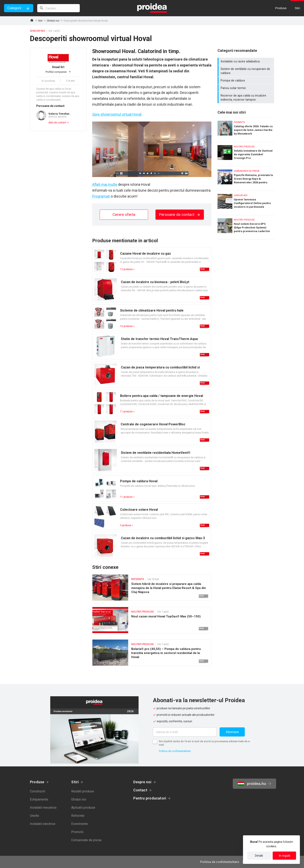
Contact (140, 790)
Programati (101, 196)
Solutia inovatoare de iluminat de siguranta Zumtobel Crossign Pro (246, 153)
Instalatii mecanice (43, 808)
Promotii (77, 832)
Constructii (38, 791)
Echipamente (39, 799)
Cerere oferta (124, 215)
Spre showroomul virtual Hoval (117, 114)
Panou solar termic (246, 88)
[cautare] (59, 8)
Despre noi (142, 782)
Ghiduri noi (53, 21)
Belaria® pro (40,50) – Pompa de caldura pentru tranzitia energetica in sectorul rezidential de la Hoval (152, 653)
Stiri (40, 21)
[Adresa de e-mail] (185, 732)
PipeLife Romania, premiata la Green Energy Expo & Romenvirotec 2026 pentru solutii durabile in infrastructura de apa (246, 178)
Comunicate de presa (86, 840)
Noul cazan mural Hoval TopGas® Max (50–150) (152, 620)
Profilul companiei (58, 69)
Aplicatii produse (83, 808)
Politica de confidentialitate (175, 751)
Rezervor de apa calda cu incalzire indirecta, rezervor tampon (246, 98)
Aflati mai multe (105, 184)
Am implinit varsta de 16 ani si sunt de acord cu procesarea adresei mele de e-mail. (205, 743)
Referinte (78, 816)
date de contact (57, 123)
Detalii (259, 856)
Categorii (14, 8)
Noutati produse (83, 791)
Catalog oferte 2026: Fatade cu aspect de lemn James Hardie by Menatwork (246, 129)
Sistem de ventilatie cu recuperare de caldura (246, 71)
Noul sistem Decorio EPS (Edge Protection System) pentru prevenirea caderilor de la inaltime (246, 227)
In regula (284, 856)
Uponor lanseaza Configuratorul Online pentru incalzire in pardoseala (246, 202)
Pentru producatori (150, 798)
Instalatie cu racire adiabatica (246, 61)
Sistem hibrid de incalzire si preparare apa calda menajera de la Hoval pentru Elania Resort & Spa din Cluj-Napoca (152, 588)
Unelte (34, 816)
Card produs (152, 261)
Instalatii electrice (43, 824)
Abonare (232, 732)
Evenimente (80, 824)
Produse (37, 782)
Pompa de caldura (246, 80)
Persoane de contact (180, 215)
